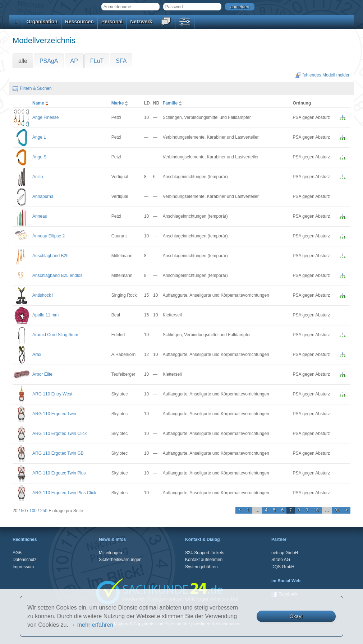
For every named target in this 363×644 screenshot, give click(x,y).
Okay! (296, 616)
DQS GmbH (283, 567)
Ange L (39, 137)
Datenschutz (25, 560)
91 (337, 510)
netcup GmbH (285, 553)
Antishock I (43, 295)
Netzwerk (141, 22)
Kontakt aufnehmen (204, 560)
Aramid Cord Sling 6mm (55, 335)
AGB (17, 553)
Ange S (39, 157)
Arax (37, 355)
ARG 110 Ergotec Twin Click (59, 434)
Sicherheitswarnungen (120, 560)
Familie (173, 103)
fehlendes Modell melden (323, 75)
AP (74, 61)
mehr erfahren (95, 625)
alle (23, 61)
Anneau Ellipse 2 (49, 236)
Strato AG (281, 560)
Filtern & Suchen (32, 88)
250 (44, 511)
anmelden (240, 7)
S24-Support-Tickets (205, 553)
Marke (121, 103)
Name (41, 103)
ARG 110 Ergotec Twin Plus (59, 473)
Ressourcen (79, 22)
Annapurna (43, 196)
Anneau (40, 216)
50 (23, 511)
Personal (112, 22)
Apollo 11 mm (45, 315)
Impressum (23, 567)
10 (316, 510)
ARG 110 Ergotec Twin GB (58, 453)
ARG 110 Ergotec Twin (54, 414)
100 (33, 511)
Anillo (38, 177)
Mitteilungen (111, 553)
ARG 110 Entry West (52, 394)
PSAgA (49, 61)
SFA (121, 61)
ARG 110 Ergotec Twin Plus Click (64, 493)
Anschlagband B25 (50, 256)
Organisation (42, 22)
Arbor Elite (42, 374)
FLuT (97, 61)
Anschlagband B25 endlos (57, 275)
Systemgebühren (201, 567)
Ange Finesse (45, 117)
